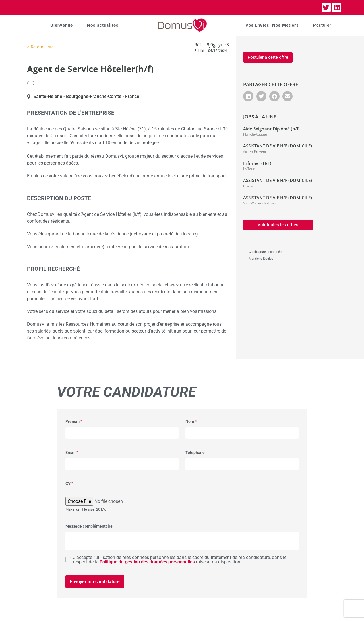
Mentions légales (261, 259)
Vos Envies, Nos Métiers (272, 25)
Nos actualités (103, 25)
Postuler (322, 25)
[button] (248, 96)
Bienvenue (62, 25)
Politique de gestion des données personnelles (147, 562)
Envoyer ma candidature (95, 582)
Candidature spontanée (265, 252)
